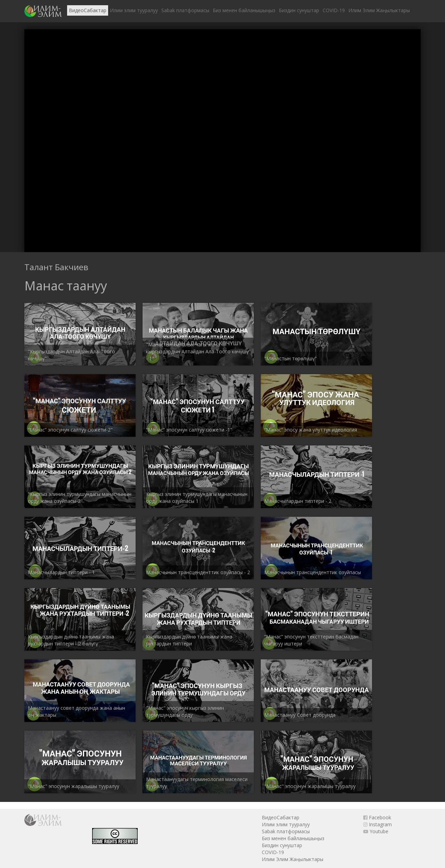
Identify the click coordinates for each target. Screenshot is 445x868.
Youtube (376, 831)
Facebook (377, 817)
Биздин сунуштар (299, 10)
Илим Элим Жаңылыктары (379, 10)
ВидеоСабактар (88, 10)
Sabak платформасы (185, 10)
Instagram (378, 824)
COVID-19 (334, 10)
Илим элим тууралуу (134, 10)
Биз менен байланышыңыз (244, 10)
